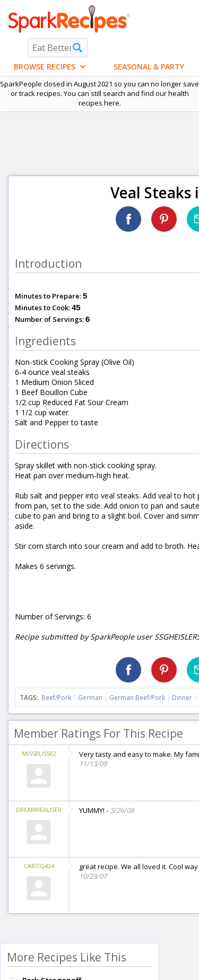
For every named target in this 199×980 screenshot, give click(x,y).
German (90, 698)
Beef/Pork (56, 698)
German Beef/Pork (137, 698)
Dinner (182, 698)
